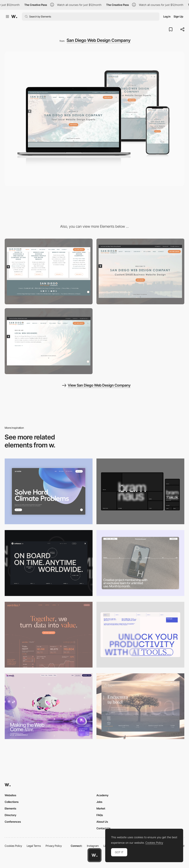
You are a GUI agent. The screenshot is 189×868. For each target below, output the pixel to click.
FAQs (100, 815)
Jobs (99, 802)
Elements (10, 808)
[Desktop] (140, 491)
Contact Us (103, 828)
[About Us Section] (49, 341)
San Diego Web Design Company (99, 40)
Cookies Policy (13, 846)
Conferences (13, 822)
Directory (11, 815)
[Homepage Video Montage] (140, 271)
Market (101, 808)
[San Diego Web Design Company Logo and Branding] (49, 271)
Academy (102, 795)
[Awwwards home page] (94, 855)
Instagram (93, 846)
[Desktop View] (49, 491)
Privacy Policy (54, 846)
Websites (10, 795)
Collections (12, 802)
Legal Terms (34, 846)
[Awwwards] (14, 17)
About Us (102, 822)
